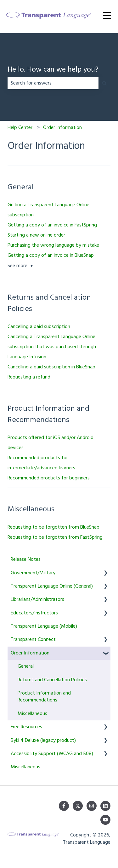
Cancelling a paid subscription (39, 327)
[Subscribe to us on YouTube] (105, 820)
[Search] (104, 83)
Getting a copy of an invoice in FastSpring (52, 225)
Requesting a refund (29, 377)
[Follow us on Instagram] (92, 806)
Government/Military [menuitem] (33, 573)
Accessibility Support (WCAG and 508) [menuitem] (52, 754)
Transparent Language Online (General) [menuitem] (52, 586)
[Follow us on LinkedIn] (105, 806)
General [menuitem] (26, 666)
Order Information (62, 128)
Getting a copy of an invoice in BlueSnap (51, 255)
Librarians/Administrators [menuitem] (37, 600)
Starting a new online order (36, 235)
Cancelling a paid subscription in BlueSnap (51, 367)
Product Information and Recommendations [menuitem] (44, 697)
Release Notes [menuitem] (26, 560)
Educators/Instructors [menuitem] (34, 613)
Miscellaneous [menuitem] (32, 714)
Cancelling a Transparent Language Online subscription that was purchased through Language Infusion (52, 347)
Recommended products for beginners (49, 478)
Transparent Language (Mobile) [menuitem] (44, 626)
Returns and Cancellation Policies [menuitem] (52, 680)
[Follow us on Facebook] (64, 806)
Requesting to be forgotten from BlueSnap (53, 527)
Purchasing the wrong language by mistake (53, 245)
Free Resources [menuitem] (26, 727)
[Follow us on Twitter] (78, 806)
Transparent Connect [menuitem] (33, 640)
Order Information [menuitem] (30, 653)
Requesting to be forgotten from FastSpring (55, 537)
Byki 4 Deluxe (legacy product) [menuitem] (43, 741)
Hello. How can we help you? (53, 70)
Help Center (20, 128)
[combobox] (53, 83)
